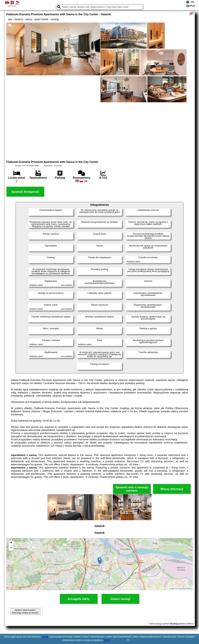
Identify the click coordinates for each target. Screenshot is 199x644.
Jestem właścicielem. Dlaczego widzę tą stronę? (25, 611)
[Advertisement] (99, 131)
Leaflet (172, 588)
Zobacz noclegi (120, 599)
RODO (107, 640)
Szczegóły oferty (79, 599)
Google (45, 637)
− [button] (11, 548)
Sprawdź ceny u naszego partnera (132, 489)
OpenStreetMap (185, 588)
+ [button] (11, 543)
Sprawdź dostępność (25, 192)
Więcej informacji (172, 489)
